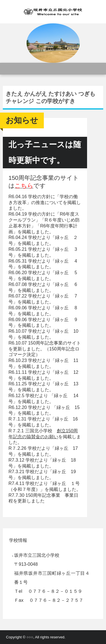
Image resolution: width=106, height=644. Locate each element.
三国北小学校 (53, 12)
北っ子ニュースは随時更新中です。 (45, 152)
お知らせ (22, 120)
